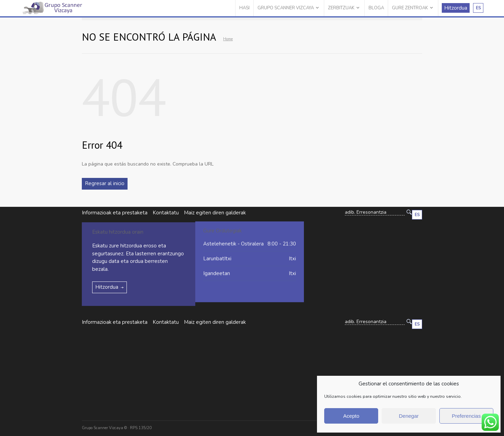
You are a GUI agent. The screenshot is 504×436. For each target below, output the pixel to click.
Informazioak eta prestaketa (115, 213)
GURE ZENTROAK (410, 8)
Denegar (409, 416)
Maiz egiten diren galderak (215, 322)
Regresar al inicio (105, 183)
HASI (244, 8)
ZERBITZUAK (341, 8)
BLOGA (376, 8)
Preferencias (466, 416)
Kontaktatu (166, 213)
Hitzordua (456, 8)
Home (228, 39)
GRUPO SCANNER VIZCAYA (286, 8)
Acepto (351, 416)
